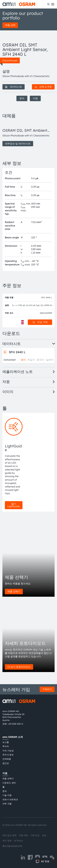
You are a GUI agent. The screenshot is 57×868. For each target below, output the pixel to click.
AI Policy (18, 841)
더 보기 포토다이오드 (19, 667)
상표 (44, 835)
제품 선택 (10, 25)
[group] (28, 134)
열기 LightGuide (14, 505)
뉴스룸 (6, 742)
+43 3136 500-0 (15, 724)
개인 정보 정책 (9, 835)
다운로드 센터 (9, 783)
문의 (22, 98)
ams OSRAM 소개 (13, 737)
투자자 (6, 746)
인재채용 (7, 759)
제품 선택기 (14, 591)
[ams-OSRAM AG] (19, 4)
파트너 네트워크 (10, 799)
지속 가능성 (8, 751)
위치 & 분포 (8, 755)
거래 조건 (35, 835)
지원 (35, 98)
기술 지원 (7, 795)
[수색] (48, 4)
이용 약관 (23, 835)
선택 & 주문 (43, 87)
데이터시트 (14, 87)
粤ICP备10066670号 (12, 846)
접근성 (6, 763)
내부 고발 (7, 804)
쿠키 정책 (7, 841)
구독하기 (47, 689)
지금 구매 (40, 322)
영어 (23, 360)
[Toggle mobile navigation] (53, 4)
